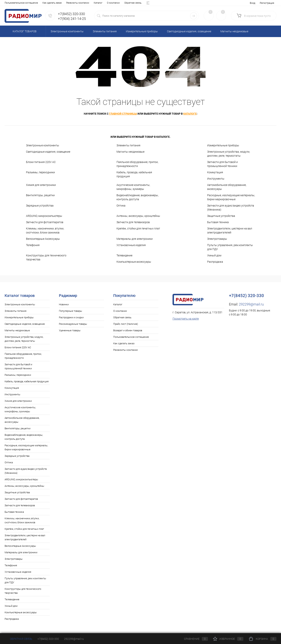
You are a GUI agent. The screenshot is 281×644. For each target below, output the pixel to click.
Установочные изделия (131, 245)
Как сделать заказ (124, 343)
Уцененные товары (70, 330)
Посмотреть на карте (186, 319)
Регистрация (267, 3)
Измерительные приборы (223, 145)
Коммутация (215, 172)
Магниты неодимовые (130, 152)
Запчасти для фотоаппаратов (45, 222)
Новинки (64, 304)
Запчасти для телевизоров (133, 222)
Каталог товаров (24, 31)
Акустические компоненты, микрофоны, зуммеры (133, 187)
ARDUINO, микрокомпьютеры (44, 216)
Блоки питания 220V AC (41, 162)
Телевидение (124, 255)
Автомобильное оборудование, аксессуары (227, 187)
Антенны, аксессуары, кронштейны (138, 216)
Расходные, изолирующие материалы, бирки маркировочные (231, 197)
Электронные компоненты (43, 145)
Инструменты (216, 179)
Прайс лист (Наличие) (68, 3)
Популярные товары (70, 311)
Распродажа (215, 262)
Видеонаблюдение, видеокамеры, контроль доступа (138, 197)
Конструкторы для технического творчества (46, 257)
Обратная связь (44, 3)
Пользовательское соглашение (131, 337)
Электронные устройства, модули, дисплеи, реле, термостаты (229, 154)
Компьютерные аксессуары (134, 262)
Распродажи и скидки (71, 317)
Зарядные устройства (40, 206)
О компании (24, 3)
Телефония (33, 245)
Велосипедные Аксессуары (43, 239)
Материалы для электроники (135, 239)
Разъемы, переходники (40, 172)
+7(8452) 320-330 (48, 639)
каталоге (190, 114)
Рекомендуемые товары (73, 324)
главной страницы (123, 114)
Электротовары (217, 239)
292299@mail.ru (251, 304)
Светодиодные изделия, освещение (48, 152)
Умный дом (214, 255)
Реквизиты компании (125, 350)
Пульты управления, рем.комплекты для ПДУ (230, 247)
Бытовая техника (218, 222)
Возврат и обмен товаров (98, 3)
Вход (252, 3)
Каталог (9, 3)
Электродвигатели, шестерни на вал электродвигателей (230, 230)
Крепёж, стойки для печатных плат (138, 228)
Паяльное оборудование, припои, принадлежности (137, 164)
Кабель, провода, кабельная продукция (134, 174)
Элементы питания (128, 145)
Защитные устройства (221, 216)
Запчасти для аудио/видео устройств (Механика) (231, 208)
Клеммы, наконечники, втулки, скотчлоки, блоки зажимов (45, 230)
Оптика (121, 206)
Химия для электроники (41, 185)
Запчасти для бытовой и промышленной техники (222, 164)
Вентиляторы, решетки (40, 195)
